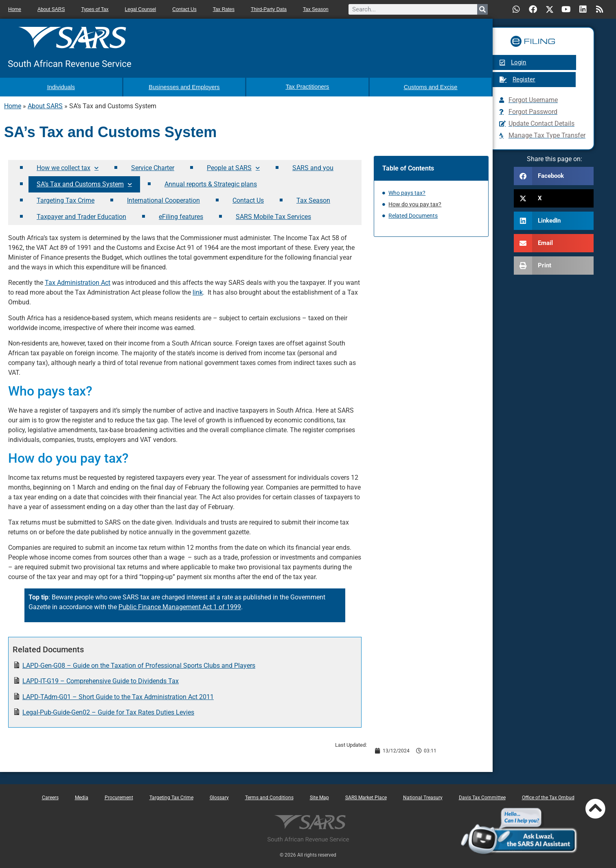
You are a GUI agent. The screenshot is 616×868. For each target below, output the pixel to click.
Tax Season (316, 9)
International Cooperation (163, 200)
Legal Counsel (141, 9)
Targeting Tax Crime (66, 200)
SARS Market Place (366, 797)
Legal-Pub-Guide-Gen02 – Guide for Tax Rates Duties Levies (108, 712)
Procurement (119, 797)
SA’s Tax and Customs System (84, 184)
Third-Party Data (269, 9)
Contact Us (184, 9)
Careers (50, 797)
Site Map (319, 797)
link (198, 292)
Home (15, 9)
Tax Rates (224, 9)
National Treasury (423, 797)
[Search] (482, 9)
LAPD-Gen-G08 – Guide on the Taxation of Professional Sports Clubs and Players (139, 665)
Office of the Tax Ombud (548, 797)
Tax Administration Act (78, 282)
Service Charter (153, 167)
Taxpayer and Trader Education (81, 216)
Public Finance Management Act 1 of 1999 (180, 607)
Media (82, 797)
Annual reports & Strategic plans (211, 183)
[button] (554, 176)
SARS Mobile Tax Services (273, 216)
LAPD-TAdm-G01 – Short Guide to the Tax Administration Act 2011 (118, 696)
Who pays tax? (407, 192)
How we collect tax (68, 167)
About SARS (51, 9)
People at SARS (233, 167)
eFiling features (181, 216)
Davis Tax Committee (482, 797)
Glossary (219, 797)
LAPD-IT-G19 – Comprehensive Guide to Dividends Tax (101, 681)
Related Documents (413, 215)
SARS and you (313, 167)
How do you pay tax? (415, 204)
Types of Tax (95, 9)
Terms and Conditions (269, 797)
